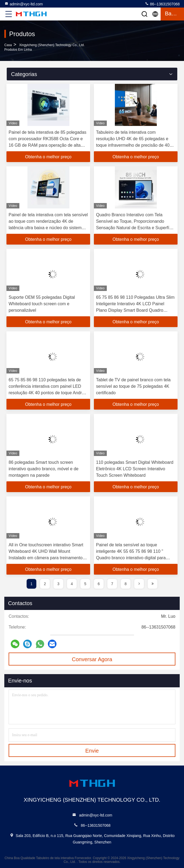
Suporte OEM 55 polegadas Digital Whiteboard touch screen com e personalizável (42, 304)
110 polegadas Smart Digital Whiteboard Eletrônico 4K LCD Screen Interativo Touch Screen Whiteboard (135, 469)
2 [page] (45, 584)
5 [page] (85, 584)
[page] (139, 584)
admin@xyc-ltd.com (24, 4)
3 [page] (58, 584)
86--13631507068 (162, 4)
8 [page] (126, 584)
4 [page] (72, 584)
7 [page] (112, 584)
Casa (8, 45)
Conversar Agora (92, 659)
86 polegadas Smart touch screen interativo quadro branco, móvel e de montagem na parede (44, 469)
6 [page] (99, 584)
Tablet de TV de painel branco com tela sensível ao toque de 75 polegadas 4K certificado (133, 386)
